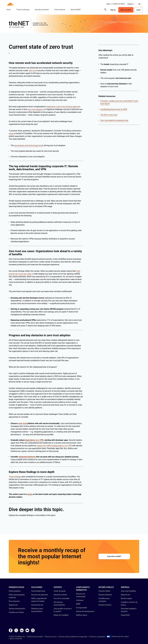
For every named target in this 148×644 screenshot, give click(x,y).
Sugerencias (13, 605)
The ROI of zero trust (109, 115)
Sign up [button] (113, 10)
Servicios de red (37, 605)
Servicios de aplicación (40, 595)
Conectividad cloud (38, 591)
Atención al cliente (60, 595)
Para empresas (14, 601)
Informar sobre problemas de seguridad (73, 637)
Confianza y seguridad (97, 637)
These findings (15, 477)
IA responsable (82, 608)
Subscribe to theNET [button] (114, 556)
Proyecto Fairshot (105, 605)
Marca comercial (16, 639)
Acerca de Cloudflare (129, 591)
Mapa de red (125, 595)
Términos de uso (51, 637)
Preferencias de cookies (118, 636)
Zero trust (33, 71)
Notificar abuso (82, 615)
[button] (131, 4)
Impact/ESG (125, 615)
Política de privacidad (35, 637)
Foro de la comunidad (61, 598)
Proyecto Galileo (104, 591)
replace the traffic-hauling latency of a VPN (54, 446)
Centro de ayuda (60, 591)
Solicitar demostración (17, 609)
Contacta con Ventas (16, 612)
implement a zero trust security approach (63, 107)
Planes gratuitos (15, 591)
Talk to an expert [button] (126, 10)
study (11, 133)
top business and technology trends (29, 145)
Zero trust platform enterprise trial (114, 120)
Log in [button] (138, 10)
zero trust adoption (35, 109)
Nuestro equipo (126, 598)
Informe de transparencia (85, 611)
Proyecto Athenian (105, 595)
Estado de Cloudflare (61, 615)
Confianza (80, 600)
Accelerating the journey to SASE (114, 109)
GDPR (78, 604)
